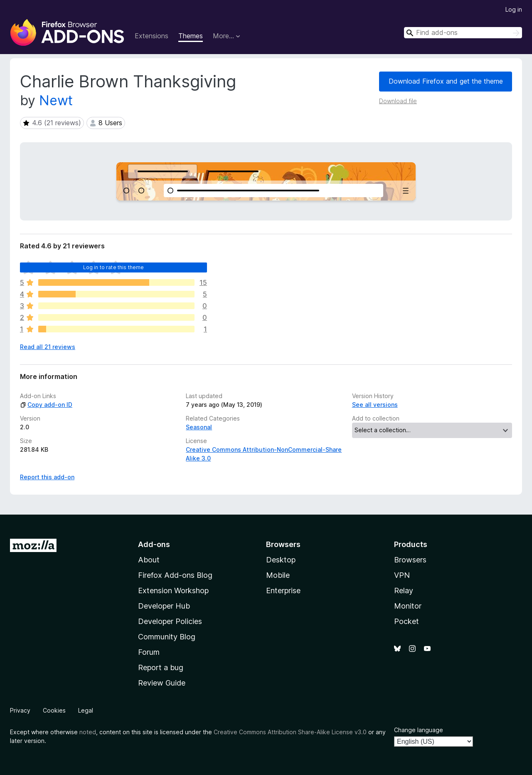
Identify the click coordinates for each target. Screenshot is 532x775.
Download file (398, 101)
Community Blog (167, 637)
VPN (402, 575)
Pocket (406, 621)
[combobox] (463, 33)
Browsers (410, 560)
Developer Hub (164, 606)
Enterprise (283, 591)
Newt (56, 100)
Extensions (151, 36)
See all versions (375, 405)
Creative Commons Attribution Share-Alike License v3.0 (290, 732)
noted (88, 732)
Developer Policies (170, 621)
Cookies (54, 710)
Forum (149, 652)
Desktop (281, 560)
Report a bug (161, 667)
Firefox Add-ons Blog (175, 575)
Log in (514, 9)
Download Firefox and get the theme (446, 81)
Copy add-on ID (46, 405)
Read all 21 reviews (48, 347)
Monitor (408, 606)
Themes (191, 36)
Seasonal (199, 427)
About (149, 560)
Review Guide (162, 683)
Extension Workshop (173, 591)
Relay (404, 591)
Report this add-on (47, 477)
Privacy (20, 710)
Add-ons (154, 544)
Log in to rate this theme (114, 267)
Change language (419, 730)
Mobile (278, 575)
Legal (86, 710)
